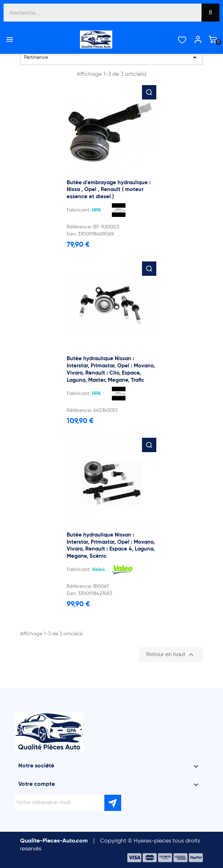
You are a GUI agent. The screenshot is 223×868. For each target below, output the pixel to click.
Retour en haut (171, 655)
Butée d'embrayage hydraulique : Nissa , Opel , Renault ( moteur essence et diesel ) (109, 190)
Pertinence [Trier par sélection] (112, 57)
